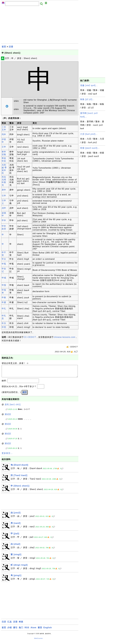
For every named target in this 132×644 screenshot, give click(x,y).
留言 (40, 630)
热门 (21, 630)
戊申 (4, 208)
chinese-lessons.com (64, 337)
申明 (4, 327)
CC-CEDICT (30, 337)
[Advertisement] (40, 25)
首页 (4, 47)
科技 (21, 624)
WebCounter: (39, 641)
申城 (4, 278)
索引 (15, 630)
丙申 (4, 134)
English (48, 630)
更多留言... (7, 456)
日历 (4, 624)
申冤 (4, 264)
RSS (27, 630)
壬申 (4, 147)
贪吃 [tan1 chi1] (13, 407)
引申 (4, 196)
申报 (4, 285)
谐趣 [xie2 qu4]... (89, 85)
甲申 (4, 220)
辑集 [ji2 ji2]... (87, 99)
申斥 (4, 323)
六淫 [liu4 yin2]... (89, 134)
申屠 (4, 302)
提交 (25, 395)
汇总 (10, 624)
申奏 (4, 297)
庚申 (4, 190)
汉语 (11, 47)
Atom (33, 630)
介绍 (10, 630)
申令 (4, 259)
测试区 (8, 417)
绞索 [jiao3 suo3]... (90, 148)
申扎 (4, 309)
